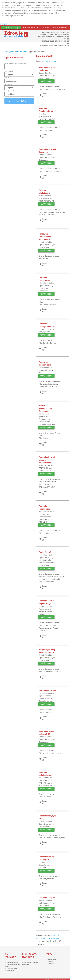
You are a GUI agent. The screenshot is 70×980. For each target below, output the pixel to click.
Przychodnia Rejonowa (52, 171)
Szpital (45, 258)
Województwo (9, 71)
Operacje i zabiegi (60, 27)
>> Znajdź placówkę (11, 962)
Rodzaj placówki (9, 91)
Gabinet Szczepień (47, 898)
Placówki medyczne (31, 27)
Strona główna (9, 52)
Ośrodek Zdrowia (49, 305)
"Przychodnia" (48, 130)
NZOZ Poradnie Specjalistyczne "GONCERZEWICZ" (47, 198)
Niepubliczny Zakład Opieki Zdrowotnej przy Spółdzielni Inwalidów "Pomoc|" (51, 579)
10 (51, 936)
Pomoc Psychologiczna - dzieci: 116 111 (54, 45)
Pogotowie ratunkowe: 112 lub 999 (55, 33)
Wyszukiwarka (22, 52)
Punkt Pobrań (45, 552)
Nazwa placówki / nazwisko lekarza (15, 63)
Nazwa (48, 61)
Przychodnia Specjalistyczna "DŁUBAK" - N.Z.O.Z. (47, 116)
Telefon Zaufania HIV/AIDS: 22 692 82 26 (54, 35)
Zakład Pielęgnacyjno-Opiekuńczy (45, 408)
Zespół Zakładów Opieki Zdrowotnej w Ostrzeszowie (47, 75)
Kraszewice (49, 751)
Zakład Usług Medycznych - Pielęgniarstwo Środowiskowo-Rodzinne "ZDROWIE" (48, 419)
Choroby (45, 27)
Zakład (45, 438)
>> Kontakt (49, 962)
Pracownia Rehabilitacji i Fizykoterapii (45, 237)
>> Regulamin (9, 971)
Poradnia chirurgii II (48, 691)
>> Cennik (26, 964)
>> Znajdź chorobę (11, 968)
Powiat (7, 78)
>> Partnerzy (50, 964)
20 (54, 936)
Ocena (54, 61)
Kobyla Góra (50, 340)
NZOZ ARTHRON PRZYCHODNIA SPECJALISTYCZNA (47, 468)
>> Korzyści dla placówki (30, 962)
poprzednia (41, 938)
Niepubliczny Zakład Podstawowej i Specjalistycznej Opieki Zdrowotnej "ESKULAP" (47, 517)
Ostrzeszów (49, 710)
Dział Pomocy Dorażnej (52, 671)
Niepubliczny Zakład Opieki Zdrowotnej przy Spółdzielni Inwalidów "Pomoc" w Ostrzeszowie (47, 560)
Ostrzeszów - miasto (53, 87)
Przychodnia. (48, 533)
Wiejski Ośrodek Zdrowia (52, 753)
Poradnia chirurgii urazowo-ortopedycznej (47, 460)
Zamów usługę (11, 28)
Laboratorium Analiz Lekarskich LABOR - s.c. (47, 370)
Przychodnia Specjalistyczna (54, 89)
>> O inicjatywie (51, 959)
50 (58, 936)
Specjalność (8, 84)
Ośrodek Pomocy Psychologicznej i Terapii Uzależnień (48, 628)
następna (56, 938)
